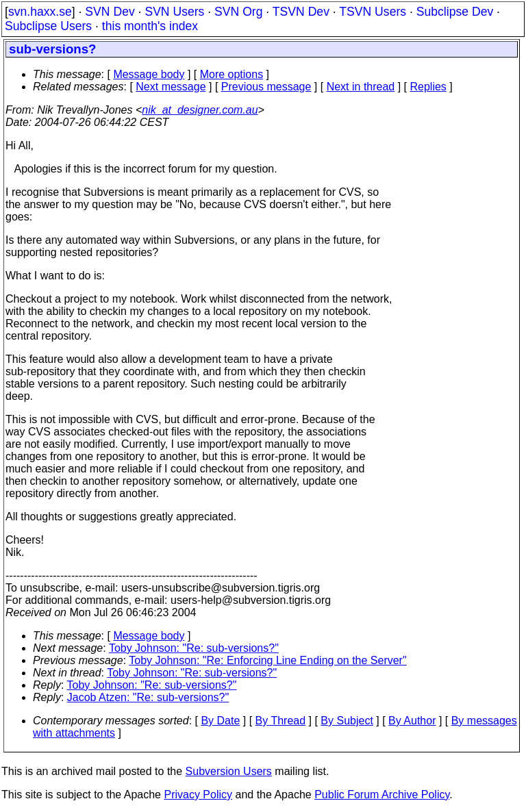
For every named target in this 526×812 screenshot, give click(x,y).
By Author (412, 721)
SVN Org (238, 12)
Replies (428, 87)
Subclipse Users (48, 26)
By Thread (281, 721)
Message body (149, 74)
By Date (220, 721)
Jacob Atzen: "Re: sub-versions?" (148, 697)
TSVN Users (373, 12)
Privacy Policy (198, 795)
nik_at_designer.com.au (200, 110)
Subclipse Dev (455, 12)
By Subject (347, 721)
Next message (171, 87)
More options (232, 74)
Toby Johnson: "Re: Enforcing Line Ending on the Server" (267, 660)
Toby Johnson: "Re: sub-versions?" (194, 648)
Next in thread (361, 87)
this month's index (150, 26)
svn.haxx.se (40, 12)
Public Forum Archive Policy (382, 795)
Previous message (266, 87)
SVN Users (174, 12)
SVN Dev (110, 12)
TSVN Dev (301, 12)
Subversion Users (229, 771)
